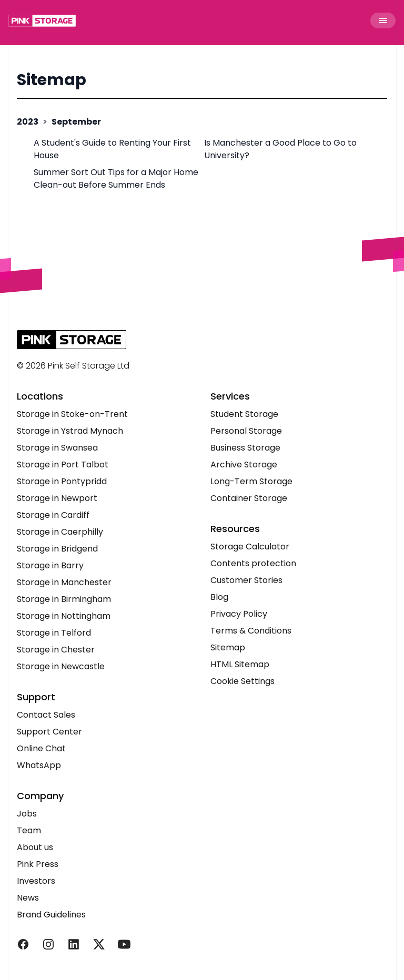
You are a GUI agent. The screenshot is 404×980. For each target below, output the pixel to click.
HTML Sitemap (240, 664)
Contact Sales (46, 715)
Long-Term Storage (251, 481)
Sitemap (52, 80)
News (28, 898)
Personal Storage (246, 431)
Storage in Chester (56, 650)
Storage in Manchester (64, 582)
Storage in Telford (54, 633)
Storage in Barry (50, 565)
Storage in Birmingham (64, 599)
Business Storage (245, 448)
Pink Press (38, 864)
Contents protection (253, 563)
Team (29, 830)
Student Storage (244, 414)
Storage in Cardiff (53, 515)
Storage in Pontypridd (62, 481)
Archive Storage (244, 465)
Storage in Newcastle (61, 666)
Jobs (27, 814)
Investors (36, 881)
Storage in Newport (57, 498)
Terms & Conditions (251, 631)
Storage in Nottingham (64, 616)
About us (35, 847)
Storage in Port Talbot (63, 465)
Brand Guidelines (51, 915)
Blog (219, 597)
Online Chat (41, 748)
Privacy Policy (239, 614)
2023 (28, 122)
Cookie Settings (243, 681)
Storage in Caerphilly (60, 532)
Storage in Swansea (57, 448)
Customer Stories (246, 580)
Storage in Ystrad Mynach (70, 431)
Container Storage (249, 498)
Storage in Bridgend (57, 549)
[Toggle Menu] (383, 21)
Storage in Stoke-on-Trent (72, 414)
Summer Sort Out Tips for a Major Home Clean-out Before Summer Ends (116, 178)
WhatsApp (39, 765)
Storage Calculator (250, 547)
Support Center (49, 732)
